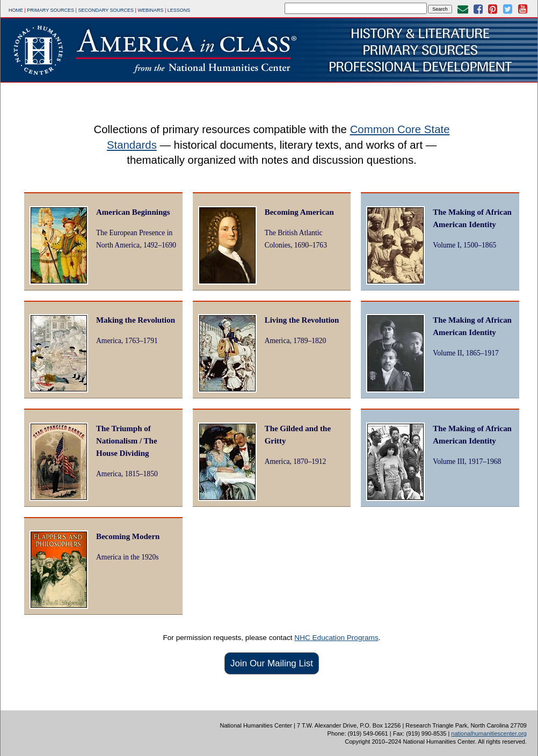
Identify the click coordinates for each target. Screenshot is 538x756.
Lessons (179, 10)
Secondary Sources (106, 10)
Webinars (150, 10)
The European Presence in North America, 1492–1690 (136, 239)
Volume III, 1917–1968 (467, 461)
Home (16, 10)
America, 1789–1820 (296, 341)
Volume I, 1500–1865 (464, 245)
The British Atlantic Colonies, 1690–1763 (296, 239)
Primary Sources (50, 10)
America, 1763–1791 (127, 341)
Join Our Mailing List (272, 663)
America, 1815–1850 (127, 474)
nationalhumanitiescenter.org (489, 733)
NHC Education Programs (336, 638)
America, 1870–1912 (296, 461)
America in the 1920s (128, 557)
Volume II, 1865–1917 (466, 353)
